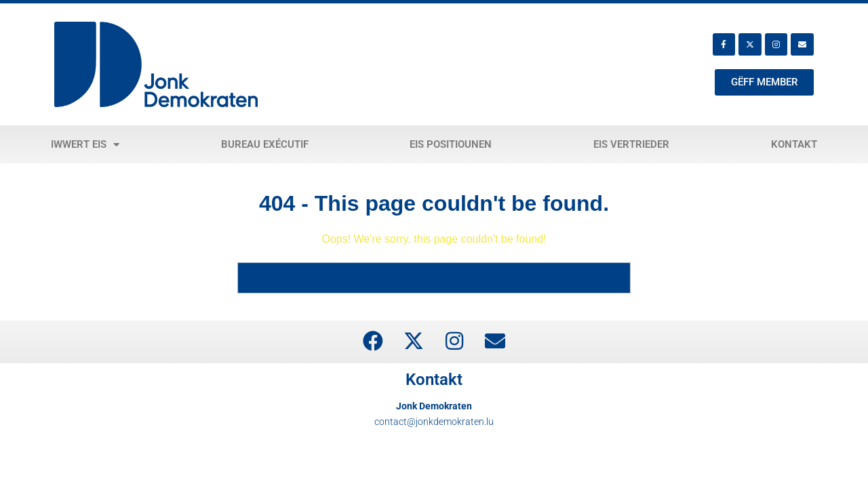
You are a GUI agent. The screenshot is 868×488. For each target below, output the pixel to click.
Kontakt (794, 144)
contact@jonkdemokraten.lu (434, 422)
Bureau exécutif (265, 144)
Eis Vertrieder (631, 144)
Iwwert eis (85, 145)
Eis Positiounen (451, 144)
